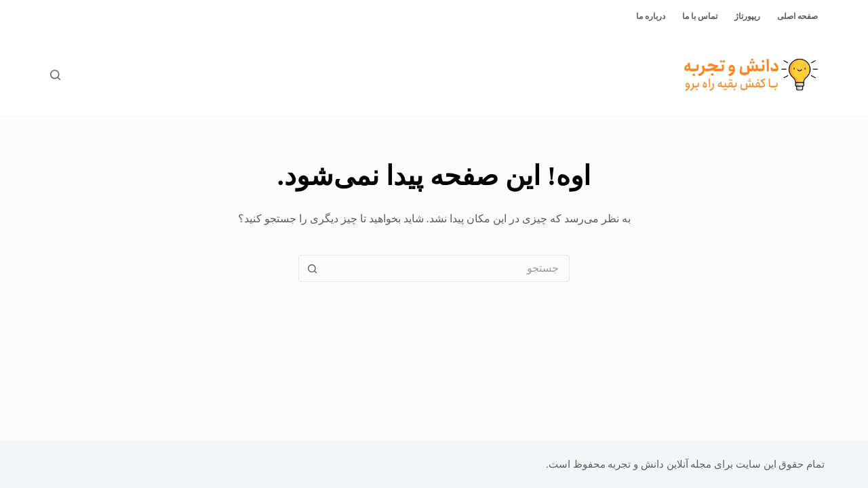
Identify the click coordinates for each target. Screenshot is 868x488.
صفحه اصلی (797, 16)
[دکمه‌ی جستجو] (312, 268)
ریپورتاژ (747, 16)
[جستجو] (55, 75)
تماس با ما (700, 16)
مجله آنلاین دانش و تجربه (659, 464)
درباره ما (651, 16)
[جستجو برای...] (448, 268)
